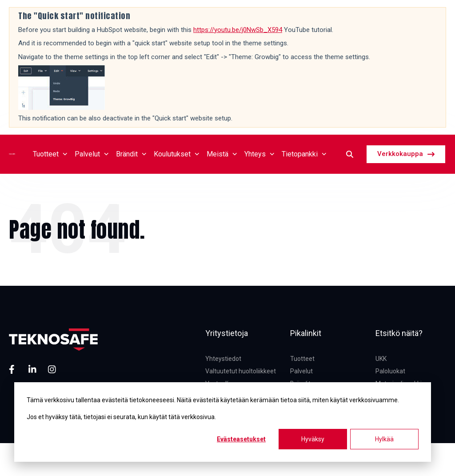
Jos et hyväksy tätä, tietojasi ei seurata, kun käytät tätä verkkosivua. (121, 417)
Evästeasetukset (241, 439)
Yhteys (259, 154)
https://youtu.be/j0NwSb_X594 (238, 30)
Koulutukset (177, 154)
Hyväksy (313, 439)
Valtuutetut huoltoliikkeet (241, 371)
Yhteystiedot (223, 359)
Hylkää (384, 439)
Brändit (131, 154)
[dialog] (223, 422)
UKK (381, 359)
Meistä (222, 154)
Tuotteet (50, 154)
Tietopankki (304, 154)
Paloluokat (390, 371)
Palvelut (92, 154)
